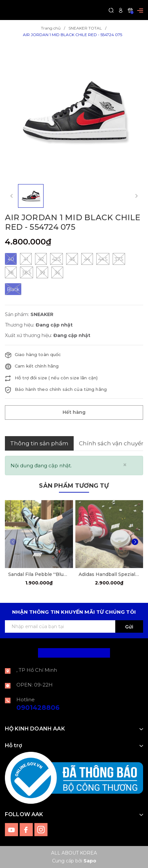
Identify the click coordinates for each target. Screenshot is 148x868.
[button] (135, 542)
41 (26, 259)
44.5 (103, 259)
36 (57, 272)
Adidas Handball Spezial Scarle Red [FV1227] (109, 574)
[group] (74, 111)
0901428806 (38, 708)
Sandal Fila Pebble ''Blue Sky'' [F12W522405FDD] (39, 574)
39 (42, 272)
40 (11, 259)
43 (72, 259)
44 (87, 259)
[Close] (125, 465)
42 (41, 259)
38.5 (27, 272)
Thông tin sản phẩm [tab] (39, 443)
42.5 (56, 259)
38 (11, 272)
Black (13, 289)
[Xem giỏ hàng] (130, 10)
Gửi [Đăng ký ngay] (129, 627)
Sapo (90, 861)
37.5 (119, 259)
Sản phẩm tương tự (74, 486)
